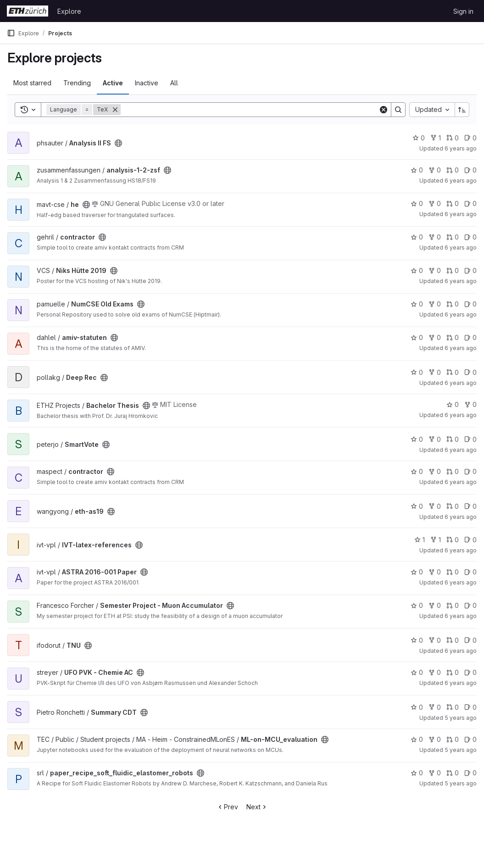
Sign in (463, 11)
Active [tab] (113, 83)
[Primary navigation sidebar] (11, 33)
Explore (69, 11)
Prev (227, 807)
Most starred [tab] (32, 83)
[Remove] (115, 110)
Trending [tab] (77, 83)
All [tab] (174, 83)
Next (257, 807)
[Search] (250, 110)
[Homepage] (28, 11)
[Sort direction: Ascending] (462, 110)
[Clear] (384, 110)
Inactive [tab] (147, 83)
